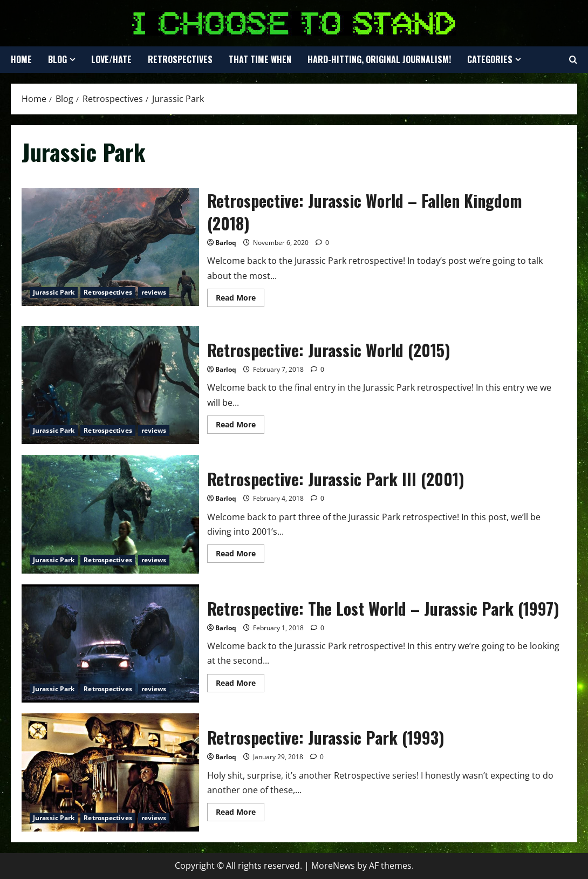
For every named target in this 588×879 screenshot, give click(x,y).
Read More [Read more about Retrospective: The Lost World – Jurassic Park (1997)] (240, 685)
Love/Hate (111, 59)
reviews (154, 292)
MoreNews (333, 866)
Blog (57, 59)
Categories (490, 59)
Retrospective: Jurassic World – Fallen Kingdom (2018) (110, 247)
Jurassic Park (54, 292)
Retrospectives (180, 59)
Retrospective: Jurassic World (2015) (110, 385)
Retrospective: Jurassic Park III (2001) (110, 514)
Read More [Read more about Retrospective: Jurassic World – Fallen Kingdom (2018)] (240, 299)
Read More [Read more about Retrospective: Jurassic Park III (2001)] (240, 555)
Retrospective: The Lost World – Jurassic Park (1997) (110, 643)
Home (21, 59)
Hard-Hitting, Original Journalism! (379, 59)
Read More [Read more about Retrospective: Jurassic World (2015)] (240, 426)
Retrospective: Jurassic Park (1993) (110, 772)
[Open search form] (573, 60)
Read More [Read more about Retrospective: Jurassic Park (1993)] (240, 814)
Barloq (226, 243)
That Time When (260, 59)
